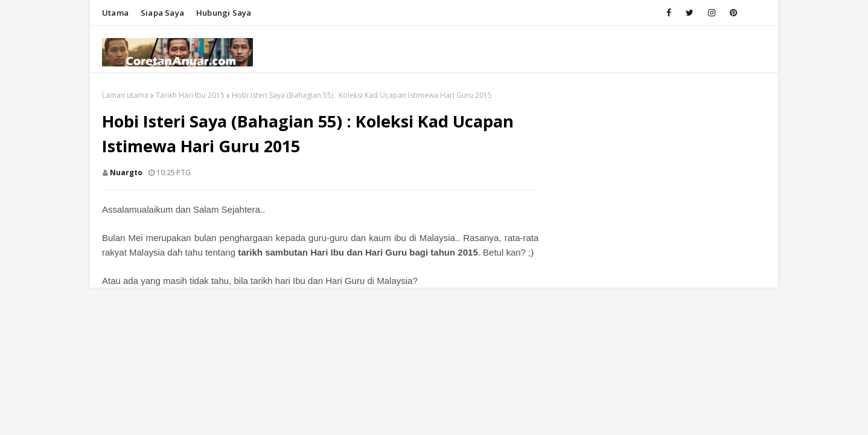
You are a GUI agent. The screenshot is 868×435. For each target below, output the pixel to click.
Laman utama (125, 95)
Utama (115, 13)
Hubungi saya (224, 13)
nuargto (126, 172)
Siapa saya (162, 13)
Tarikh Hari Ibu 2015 (190, 95)
